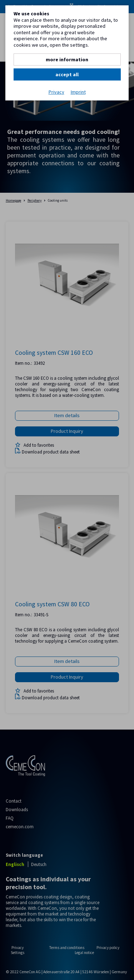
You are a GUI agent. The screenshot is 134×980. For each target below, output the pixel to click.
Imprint (78, 92)
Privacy (56, 92)
